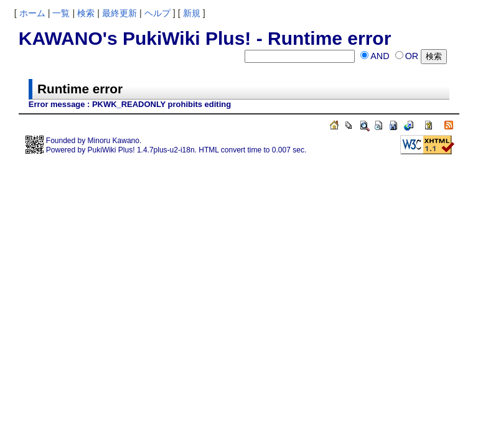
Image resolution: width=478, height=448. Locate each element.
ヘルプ (157, 13)
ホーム (32, 13)
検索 (86, 13)
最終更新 (119, 13)
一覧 (61, 13)
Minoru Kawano (114, 141)
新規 (192, 13)
